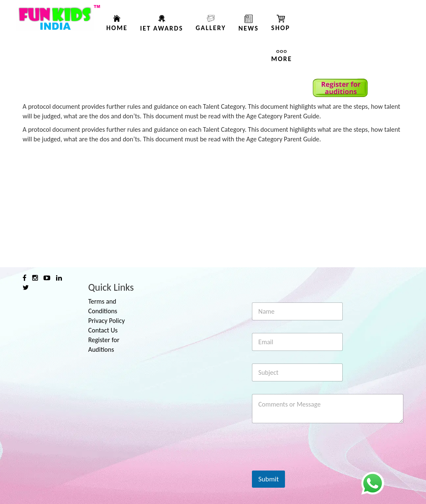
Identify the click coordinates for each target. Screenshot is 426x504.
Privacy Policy (107, 321)
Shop (281, 28)
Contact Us (103, 330)
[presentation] (316, 465)
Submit (268, 479)
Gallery (210, 28)
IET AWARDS (162, 28)
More (282, 59)
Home (117, 28)
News (249, 28)
